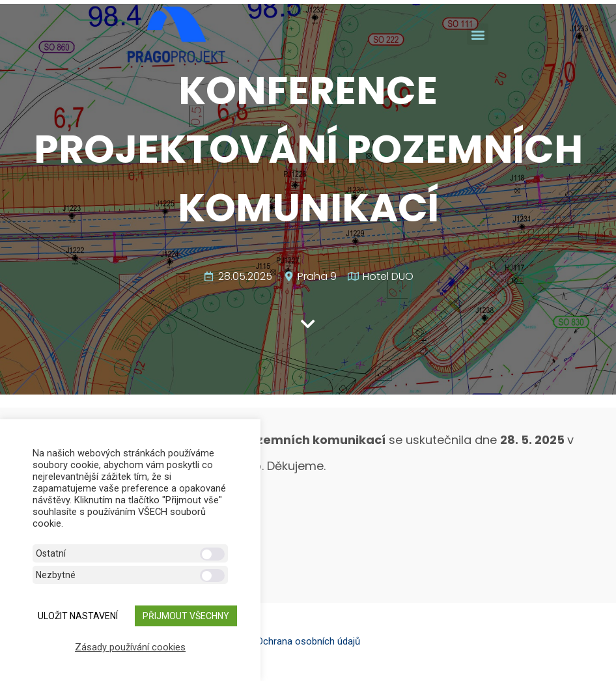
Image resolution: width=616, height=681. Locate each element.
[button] (478, 34)
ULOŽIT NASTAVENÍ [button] (78, 616)
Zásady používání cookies (130, 647)
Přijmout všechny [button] (186, 616)
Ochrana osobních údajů (308, 641)
